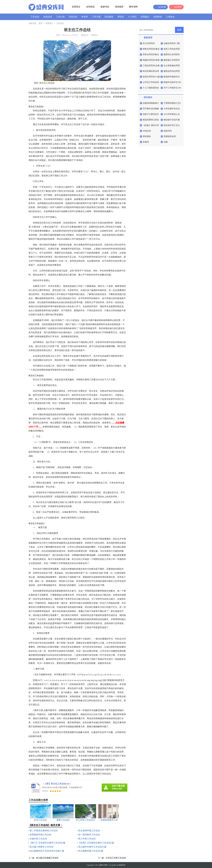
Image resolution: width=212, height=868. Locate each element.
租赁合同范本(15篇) (152, 77)
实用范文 (76, 7)
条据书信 (105, 7)
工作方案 (96, 17)
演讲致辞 (119, 7)
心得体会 (170, 17)
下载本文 (94, 35)
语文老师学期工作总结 (89, 831)
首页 (40, 23)
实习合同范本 (149, 43)
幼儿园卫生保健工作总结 (47, 858)
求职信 (121, 17)
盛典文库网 (103, 865)
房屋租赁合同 (170, 136)
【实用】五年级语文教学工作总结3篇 (96, 843)
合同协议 (90, 7)
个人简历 (132, 17)
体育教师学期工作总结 (40, 835)
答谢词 (146, 142)
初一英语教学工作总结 (89, 835)
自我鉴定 (145, 17)
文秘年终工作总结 (38, 839)
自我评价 (158, 17)
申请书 (85, 17)
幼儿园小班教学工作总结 (42, 847)
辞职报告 (147, 136)
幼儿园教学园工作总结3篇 (91, 851)
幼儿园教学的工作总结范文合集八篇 (47, 851)
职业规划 (109, 17)
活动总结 (73, 17)
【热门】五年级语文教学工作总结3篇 (47, 843)
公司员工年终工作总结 (116, 858)
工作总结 (35, 17)
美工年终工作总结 (87, 839)
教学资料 (133, 7)
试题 (166, 142)
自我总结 (48, 17)
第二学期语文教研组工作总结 (44, 831)
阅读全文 (85, 35)
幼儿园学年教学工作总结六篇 (92, 847)
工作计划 (60, 17)
